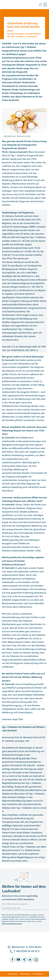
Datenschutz (25, 974)
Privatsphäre (38, 974)
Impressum (13, 974)
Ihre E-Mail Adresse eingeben (15, 904)
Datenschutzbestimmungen (12, 923)
